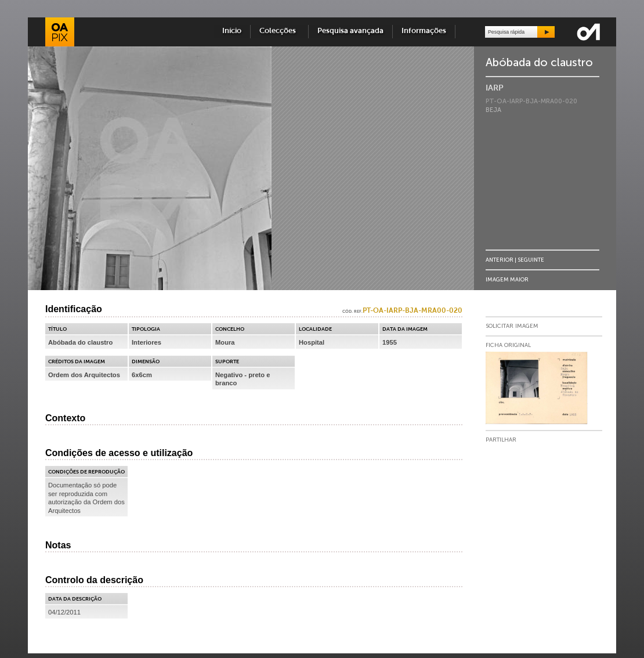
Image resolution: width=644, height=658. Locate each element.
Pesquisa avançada (350, 31)
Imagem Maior (507, 279)
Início (232, 31)
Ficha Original (508, 345)
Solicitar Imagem (512, 326)
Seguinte (531, 260)
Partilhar (501, 440)
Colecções (279, 31)
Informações (424, 31)
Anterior (500, 260)
